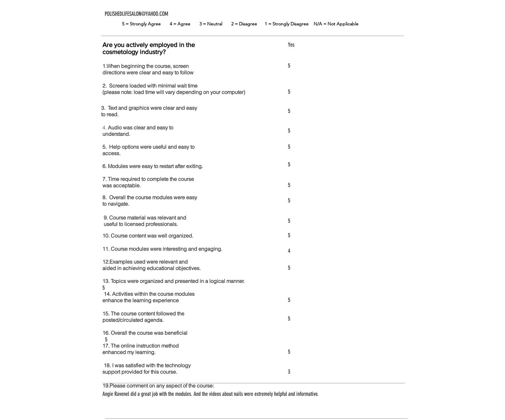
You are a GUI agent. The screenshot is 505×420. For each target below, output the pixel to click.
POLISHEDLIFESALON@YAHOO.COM (136, 14)
